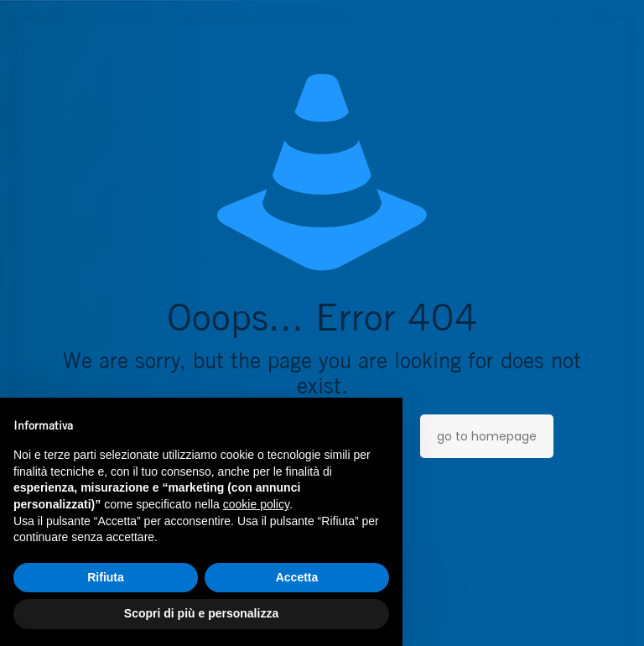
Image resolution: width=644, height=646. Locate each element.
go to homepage (487, 436)
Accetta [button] (297, 577)
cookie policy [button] (256, 504)
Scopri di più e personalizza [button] (201, 613)
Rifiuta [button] (106, 577)
